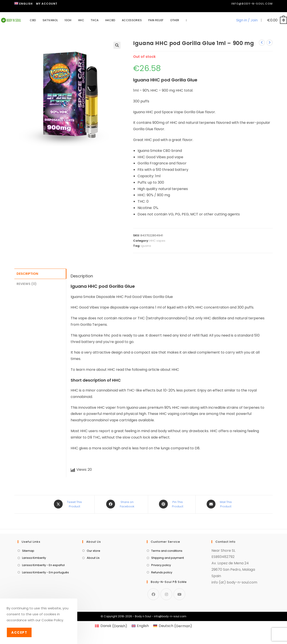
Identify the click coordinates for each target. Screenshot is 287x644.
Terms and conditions (167, 574)
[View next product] (270, 43)
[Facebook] (153, 617)
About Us (93, 581)
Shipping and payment (168, 581)
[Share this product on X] (69, 504)
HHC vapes (157, 241)
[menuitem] (24, 4)
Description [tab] (27, 273)
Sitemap (28, 574)
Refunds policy (162, 595)
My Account (47, 4)
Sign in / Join (247, 20)
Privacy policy (161, 588)
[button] (117, 45)
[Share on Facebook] (121, 504)
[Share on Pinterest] (172, 504)
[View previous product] (262, 43)
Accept (19, 632)
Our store (93, 574)
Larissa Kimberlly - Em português (45, 595)
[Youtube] (179, 617)
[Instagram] (166, 617)
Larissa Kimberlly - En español (43, 588)
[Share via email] (220, 504)
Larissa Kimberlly (34, 581)
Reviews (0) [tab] (27, 283)
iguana (146, 246)
